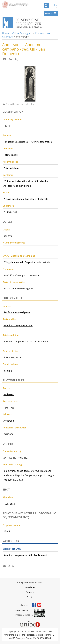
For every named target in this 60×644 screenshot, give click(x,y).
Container (8, 175)
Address (7, 414)
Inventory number (13, 120)
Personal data (10, 401)
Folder (6, 193)
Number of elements (14, 243)
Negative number (12, 525)
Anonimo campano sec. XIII (18, 326)
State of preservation (14, 282)
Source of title (10, 351)
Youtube (39, 605)
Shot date (8, 497)
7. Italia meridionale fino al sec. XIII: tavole (26, 199)
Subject (7, 306)
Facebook (34, 605)
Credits (30, 597)
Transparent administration (30, 582)
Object (6, 230)
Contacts (30, 592)
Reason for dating (12, 465)
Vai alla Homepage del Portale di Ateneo (15, 5)
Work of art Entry (12, 549)
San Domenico (11, 312)
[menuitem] (30, 582)
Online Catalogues (22, 33)
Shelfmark (8, 206)
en (56, 5)
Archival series (11, 162)
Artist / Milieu (10, 319)
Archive (7, 135)
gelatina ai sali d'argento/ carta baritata (29, 262)
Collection (8, 149)
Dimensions (9, 269)
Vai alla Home (30, 23)
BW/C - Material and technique (19, 256)
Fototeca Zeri (11, 155)
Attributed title (11, 335)
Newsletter (30, 587)
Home (5, 33)
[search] (46, 6)
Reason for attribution (15, 428)
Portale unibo (30, 622)
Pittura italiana (11, 168)
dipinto (26, 312)
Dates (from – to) (12, 451)
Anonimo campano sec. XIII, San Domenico (26, 555)
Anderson (9, 394)
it (52, 5)
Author (7, 388)
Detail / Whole (10, 364)
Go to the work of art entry (20, 104)
